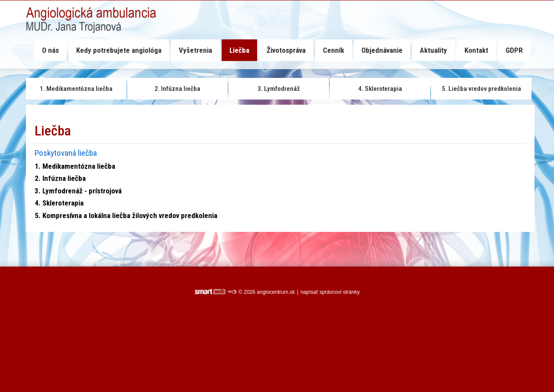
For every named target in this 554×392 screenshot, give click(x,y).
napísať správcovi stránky (330, 292)
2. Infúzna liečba (60, 178)
